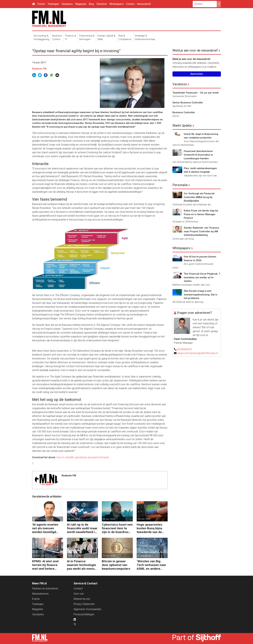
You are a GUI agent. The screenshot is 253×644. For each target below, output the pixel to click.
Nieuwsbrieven (40, 594)
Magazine (81, 4)
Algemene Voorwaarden (87, 609)
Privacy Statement (84, 604)
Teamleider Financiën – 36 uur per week (196, 93)
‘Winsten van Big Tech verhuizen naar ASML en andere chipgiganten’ (151, 565)
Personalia (180, 185)
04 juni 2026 (39, 519)
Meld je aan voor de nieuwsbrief (195, 50)
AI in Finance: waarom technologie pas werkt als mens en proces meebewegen (81, 565)
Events (41, 4)
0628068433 (184, 349)
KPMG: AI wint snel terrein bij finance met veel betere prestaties (45, 565)
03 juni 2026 (74, 519)
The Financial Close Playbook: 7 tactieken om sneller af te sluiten (202, 277)
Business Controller (184, 112)
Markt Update (182, 126)
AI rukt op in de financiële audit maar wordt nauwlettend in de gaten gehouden (82, 528)
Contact (130, 4)
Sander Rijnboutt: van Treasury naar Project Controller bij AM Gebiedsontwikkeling (201, 231)
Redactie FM (39, 69)
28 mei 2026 (39, 556)
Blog (91, 4)
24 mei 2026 (74, 556)
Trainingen (53, 4)
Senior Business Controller (188, 103)
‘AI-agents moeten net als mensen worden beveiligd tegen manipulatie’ (45, 528)
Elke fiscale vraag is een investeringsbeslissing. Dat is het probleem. (200, 295)
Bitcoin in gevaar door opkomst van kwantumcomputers (116, 565)
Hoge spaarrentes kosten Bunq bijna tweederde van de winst (149, 528)
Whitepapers (116, 4)
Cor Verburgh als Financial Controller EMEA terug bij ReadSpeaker (199, 197)
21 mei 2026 (144, 556)
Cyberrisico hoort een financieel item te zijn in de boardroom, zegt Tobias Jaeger (117, 528)
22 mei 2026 (109, 556)
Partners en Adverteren (45, 589)
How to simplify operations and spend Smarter (83, 457)
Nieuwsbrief (144, 4)
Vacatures (67, 4)
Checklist (102, 4)
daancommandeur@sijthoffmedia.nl (197, 353)
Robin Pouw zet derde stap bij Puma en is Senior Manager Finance (201, 214)
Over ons (79, 594)
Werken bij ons (82, 599)
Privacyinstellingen (84, 614)
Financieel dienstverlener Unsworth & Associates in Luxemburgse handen (198, 155)
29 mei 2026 (144, 519)
